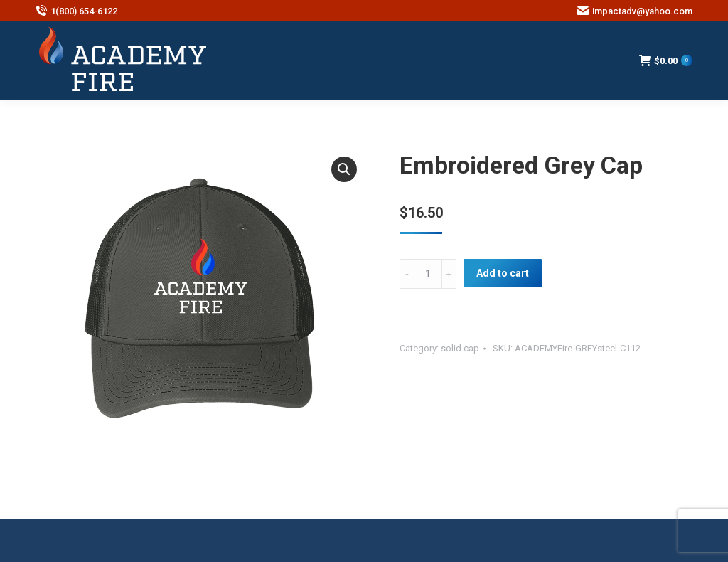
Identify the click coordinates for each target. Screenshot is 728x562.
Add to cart (503, 273)
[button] (344, 169)
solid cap (460, 348)
